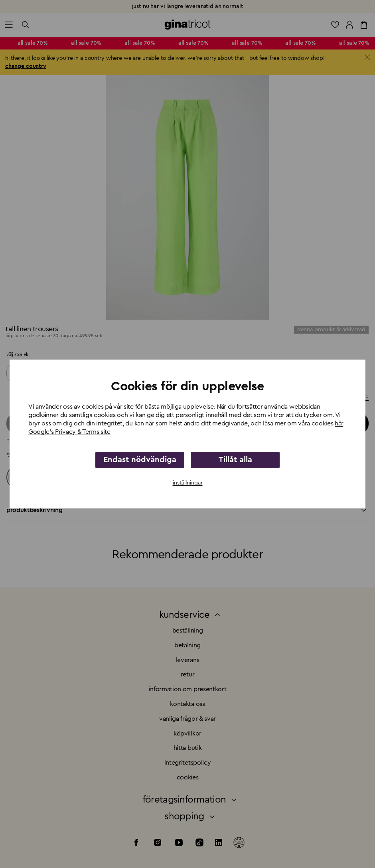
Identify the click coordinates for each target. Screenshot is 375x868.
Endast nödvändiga (140, 460)
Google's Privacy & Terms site (69, 432)
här (339, 423)
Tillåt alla (235, 460)
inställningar (188, 483)
